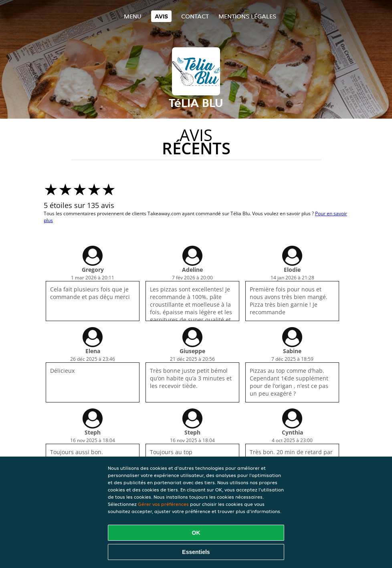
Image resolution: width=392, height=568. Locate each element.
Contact (195, 16)
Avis (161, 16)
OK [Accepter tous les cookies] (196, 533)
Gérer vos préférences (163, 504)
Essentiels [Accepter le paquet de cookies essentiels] (196, 552)
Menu (133, 16)
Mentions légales (247, 16)
